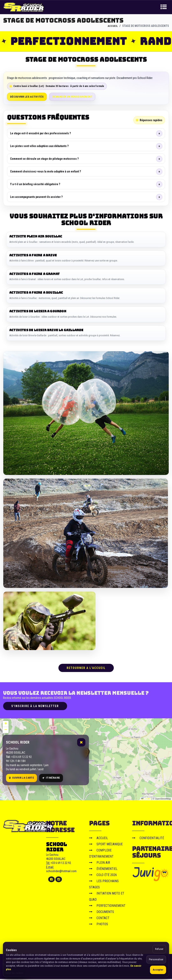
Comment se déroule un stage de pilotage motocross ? (44, 159)
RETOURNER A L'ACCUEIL (86, 669)
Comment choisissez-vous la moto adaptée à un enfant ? (45, 171)
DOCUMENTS (102, 913)
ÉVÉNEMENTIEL (103, 870)
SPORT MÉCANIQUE (106, 845)
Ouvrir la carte (21, 779)
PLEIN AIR (100, 863)
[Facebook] (51, 880)
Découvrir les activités (27, 97)
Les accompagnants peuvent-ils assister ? (36, 197)
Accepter (158, 970)
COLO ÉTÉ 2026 (103, 876)
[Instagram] (59, 880)
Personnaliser (156, 959)
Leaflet (146, 800)
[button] (6, 725)
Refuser (159, 949)
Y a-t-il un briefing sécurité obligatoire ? (35, 184)
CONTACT (99, 919)
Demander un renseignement (72, 97)
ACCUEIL (113, 26)
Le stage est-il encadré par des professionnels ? (40, 133)
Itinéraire (51, 779)
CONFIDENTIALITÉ (148, 839)
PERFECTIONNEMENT (107, 906)
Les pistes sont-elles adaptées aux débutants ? (39, 146)
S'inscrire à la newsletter (35, 707)
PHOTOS (99, 925)
